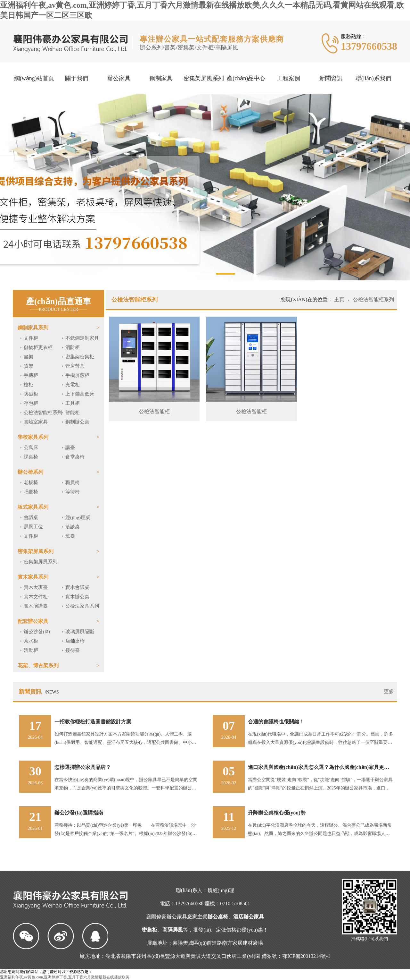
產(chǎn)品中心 (246, 78)
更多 (389, 691)
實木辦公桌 (77, 597)
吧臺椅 (31, 492)
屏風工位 (33, 527)
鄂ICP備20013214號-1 (306, 956)
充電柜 (73, 385)
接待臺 (73, 650)
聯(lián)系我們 (373, 78)
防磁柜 (31, 394)
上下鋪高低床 (80, 394)
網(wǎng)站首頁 (34, 78)
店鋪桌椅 (75, 641)
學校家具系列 (33, 437)
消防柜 (73, 347)
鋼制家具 (161, 78)
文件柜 (31, 338)
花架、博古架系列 (38, 665)
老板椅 (31, 482)
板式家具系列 (33, 507)
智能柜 (73, 413)
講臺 (70, 447)
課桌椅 (31, 457)
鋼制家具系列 (33, 328)
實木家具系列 (33, 577)
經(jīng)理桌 (78, 517)
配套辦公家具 (33, 621)
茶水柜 (31, 641)
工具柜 (73, 403)
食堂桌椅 (75, 457)
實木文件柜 (36, 597)
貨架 (29, 366)
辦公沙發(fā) (37, 632)
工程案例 (289, 78)
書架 (29, 357)
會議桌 (31, 517)
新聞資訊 (331, 78)
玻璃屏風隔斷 (80, 632)
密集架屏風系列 (204, 78)
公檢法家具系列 (82, 606)
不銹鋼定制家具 (82, 338)
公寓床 (31, 447)
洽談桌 (73, 527)
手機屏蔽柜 (77, 375)
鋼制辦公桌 (77, 422)
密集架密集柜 (80, 357)
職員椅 (73, 482)
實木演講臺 (36, 606)
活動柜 (31, 650)
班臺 (70, 536)
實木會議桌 (77, 587)
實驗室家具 (36, 422)
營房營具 (75, 366)
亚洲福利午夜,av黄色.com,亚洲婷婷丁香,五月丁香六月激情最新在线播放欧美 (65, 977)
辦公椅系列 (30, 472)
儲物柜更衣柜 (38, 347)
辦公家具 (119, 78)
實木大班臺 (36, 587)
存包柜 (31, 403)
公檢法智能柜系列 (43, 413)
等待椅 (73, 492)
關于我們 (77, 78)
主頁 (340, 299)
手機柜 (31, 375)
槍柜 (29, 385)
